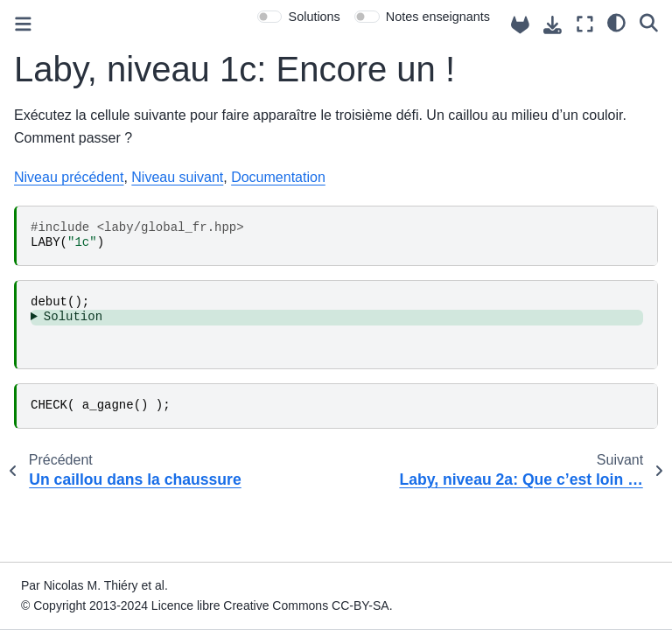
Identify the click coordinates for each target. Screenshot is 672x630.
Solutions (315, 17)
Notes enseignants (438, 17)
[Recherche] (649, 22)
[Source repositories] (520, 25)
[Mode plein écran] (585, 24)
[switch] (270, 17)
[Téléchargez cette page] (553, 25)
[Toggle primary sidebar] (23, 24)
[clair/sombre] (616, 22)
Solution (73, 317)
